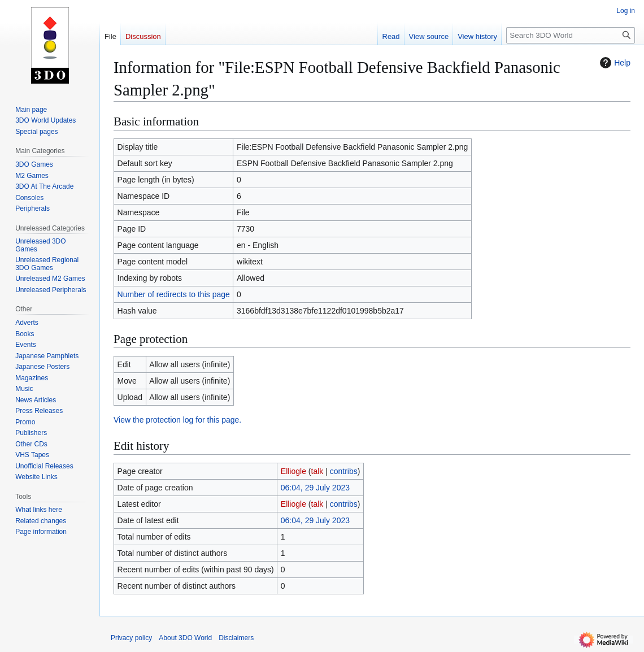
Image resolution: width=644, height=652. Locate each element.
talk (317, 471)
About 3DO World (185, 638)
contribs (344, 471)
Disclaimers (236, 638)
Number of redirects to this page (174, 294)
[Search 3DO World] (571, 35)
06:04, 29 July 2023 (315, 488)
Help (614, 63)
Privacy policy (131, 638)
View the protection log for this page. (177, 420)
